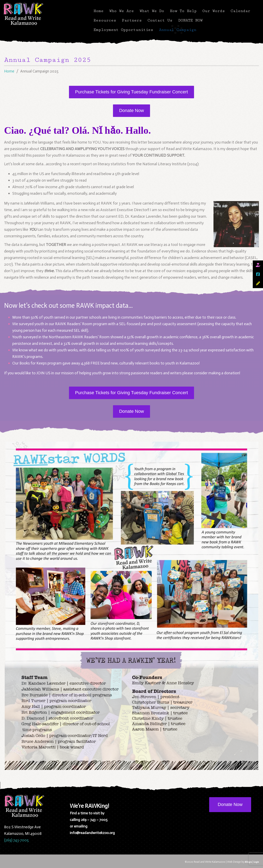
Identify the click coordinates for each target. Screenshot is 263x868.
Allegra (248, 862)
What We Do (152, 11)
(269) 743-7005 (16, 840)
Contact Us (160, 20)
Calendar (240, 11)
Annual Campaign (178, 30)
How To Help (183, 11)
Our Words (214, 11)
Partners (132, 20)
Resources (105, 20)
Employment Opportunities (123, 30)
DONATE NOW (190, 20)
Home (99, 11)
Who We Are (122, 11)
